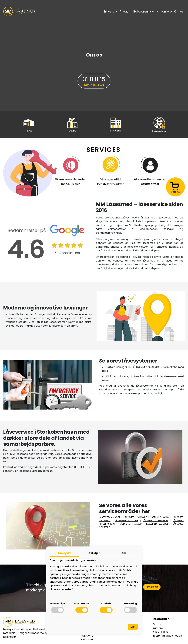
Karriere (166, 11)
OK (133, 627)
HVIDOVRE (87, 639)
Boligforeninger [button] (145, 11)
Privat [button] (124, 11)
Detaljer (94, 553)
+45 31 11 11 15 (160, 632)
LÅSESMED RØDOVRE (127, 521)
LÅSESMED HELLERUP (131, 524)
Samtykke (64, 553)
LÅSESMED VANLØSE (157, 524)
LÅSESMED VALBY (160, 517)
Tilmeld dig (152, 587)
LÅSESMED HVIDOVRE (135, 517)
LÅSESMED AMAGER (110, 517)
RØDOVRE (87, 636)
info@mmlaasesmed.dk (167, 636)
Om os (179, 11)
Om (124, 553)
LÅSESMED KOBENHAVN (156, 521)
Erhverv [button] (109, 11)
